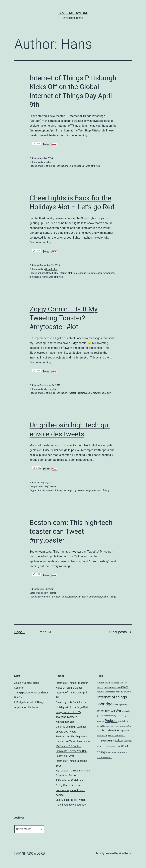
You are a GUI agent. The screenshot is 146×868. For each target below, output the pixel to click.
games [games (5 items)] (124, 687)
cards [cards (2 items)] (117, 683)
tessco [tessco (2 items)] (122, 735)
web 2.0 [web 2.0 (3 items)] (101, 747)
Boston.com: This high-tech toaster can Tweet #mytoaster (71, 531)
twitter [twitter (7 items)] (119, 741)
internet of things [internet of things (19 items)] (112, 697)
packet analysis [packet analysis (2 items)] (104, 716)
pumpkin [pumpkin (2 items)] (101, 726)
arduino (41, 273)
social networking (105, 273)
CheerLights (51, 269)
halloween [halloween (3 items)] (126, 692)
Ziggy (108, 393)
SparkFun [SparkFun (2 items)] (125, 731)
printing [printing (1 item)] (128, 716)
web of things (93, 166)
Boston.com (44, 597)
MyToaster (51, 389)
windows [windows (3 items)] (112, 753)
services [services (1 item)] (123, 726)
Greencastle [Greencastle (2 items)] (110, 692)
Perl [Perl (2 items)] (113, 716)
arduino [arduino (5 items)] (109, 683)
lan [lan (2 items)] (117, 705)
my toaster (71, 393)
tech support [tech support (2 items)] (113, 735)
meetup (69, 166)
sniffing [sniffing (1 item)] (129, 726)
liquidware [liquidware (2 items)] (123, 705)
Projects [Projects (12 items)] (111, 721)
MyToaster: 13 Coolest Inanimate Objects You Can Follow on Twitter (71, 751)
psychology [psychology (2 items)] (123, 721)
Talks (48, 162)
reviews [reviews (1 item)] (117, 726)
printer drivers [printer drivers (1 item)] (120, 716)
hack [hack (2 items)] (118, 692)
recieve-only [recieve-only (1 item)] (109, 726)
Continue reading (76, 135)
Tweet (46, 144)
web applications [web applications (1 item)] (111, 747)
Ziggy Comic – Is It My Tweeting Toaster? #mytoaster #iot (64, 318)
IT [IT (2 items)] (114, 705)
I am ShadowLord (73, 13)
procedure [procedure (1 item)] (101, 721)
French (41, 490)
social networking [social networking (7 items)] (109, 730)
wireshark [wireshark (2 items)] (107, 757)
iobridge (60, 166)
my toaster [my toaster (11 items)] (113, 710)
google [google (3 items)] (101, 692)
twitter (45, 277)
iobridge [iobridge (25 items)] (105, 704)
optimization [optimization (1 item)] (126, 711)
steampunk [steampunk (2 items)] (102, 735)
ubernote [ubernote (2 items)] (128, 741)
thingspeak (79, 166)
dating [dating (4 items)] (107, 687)
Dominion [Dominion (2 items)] (115, 687)
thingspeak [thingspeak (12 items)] (106, 740)
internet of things (46, 166)
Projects (91, 273)
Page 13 (45, 632)
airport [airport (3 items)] (101, 683)
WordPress (125, 853)
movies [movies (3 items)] (101, 711)
